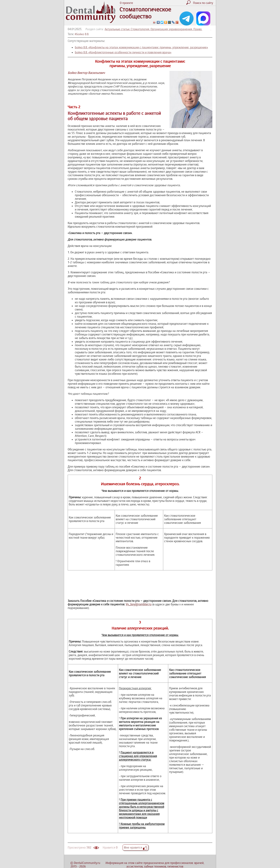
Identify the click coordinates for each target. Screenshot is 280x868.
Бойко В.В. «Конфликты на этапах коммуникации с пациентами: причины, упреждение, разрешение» (141, 47)
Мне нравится (135, 847)
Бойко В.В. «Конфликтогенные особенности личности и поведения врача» (123, 52)
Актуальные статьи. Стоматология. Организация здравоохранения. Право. (153, 29)
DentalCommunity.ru (87, 863)
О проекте (126, 3)
